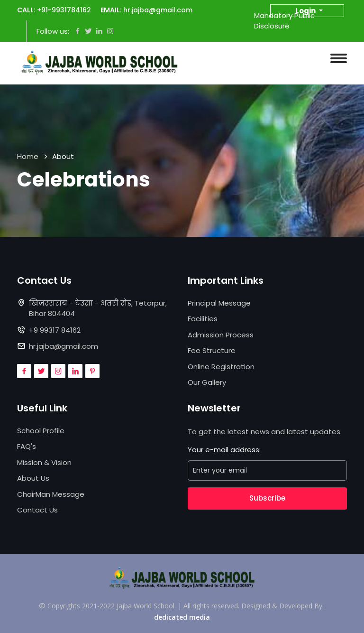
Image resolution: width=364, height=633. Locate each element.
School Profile (41, 431)
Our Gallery (207, 382)
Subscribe (267, 498)
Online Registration (221, 367)
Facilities (203, 319)
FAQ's (27, 446)
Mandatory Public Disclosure (284, 21)
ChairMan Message (51, 494)
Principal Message (219, 303)
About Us (33, 478)
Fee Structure (212, 350)
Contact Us (37, 510)
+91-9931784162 (64, 10)
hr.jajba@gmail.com (158, 10)
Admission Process (221, 335)
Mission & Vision (44, 462)
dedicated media (182, 617)
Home (28, 156)
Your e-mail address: (224, 450)
